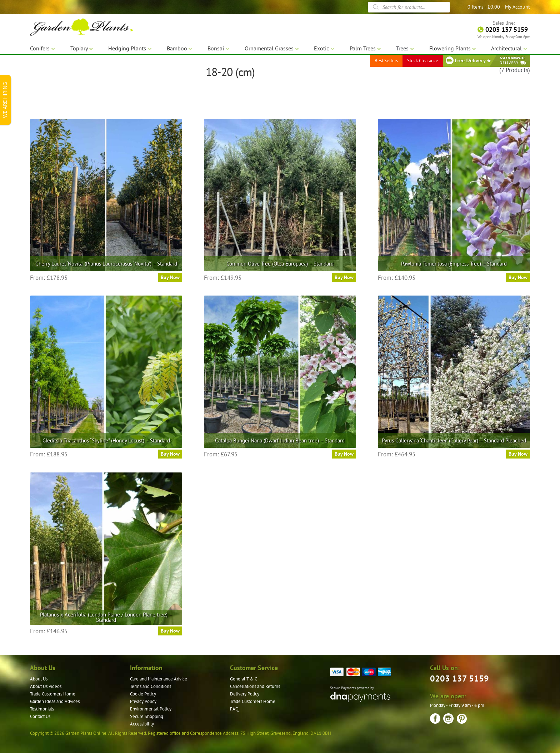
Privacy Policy (143, 701)
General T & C (244, 679)
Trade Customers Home (53, 694)
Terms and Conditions (151, 686)
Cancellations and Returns (255, 686)
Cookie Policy (143, 694)
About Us (39, 679)
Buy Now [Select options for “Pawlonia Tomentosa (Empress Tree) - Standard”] (518, 277)
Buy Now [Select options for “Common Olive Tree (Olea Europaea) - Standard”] (344, 277)
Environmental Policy (151, 709)
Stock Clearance (423, 61)
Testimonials (42, 709)
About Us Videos (46, 686)
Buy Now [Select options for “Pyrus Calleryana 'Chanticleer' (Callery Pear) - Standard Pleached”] (518, 454)
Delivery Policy (245, 694)
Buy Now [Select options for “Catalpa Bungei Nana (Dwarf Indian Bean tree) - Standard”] (344, 454)
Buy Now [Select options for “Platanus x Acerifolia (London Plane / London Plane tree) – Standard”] (170, 631)
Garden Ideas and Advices (55, 701)
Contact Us (40, 716)
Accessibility (142, 724)
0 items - (484, 7)
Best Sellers (386, 61)
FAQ (234, 709)
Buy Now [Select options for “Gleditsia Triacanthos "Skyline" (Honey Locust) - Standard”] (170, 454)
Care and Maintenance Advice (159, 679)
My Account (517, 7)
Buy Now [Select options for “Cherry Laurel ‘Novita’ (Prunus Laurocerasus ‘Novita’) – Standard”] (170, 277)
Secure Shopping (147, 716)
